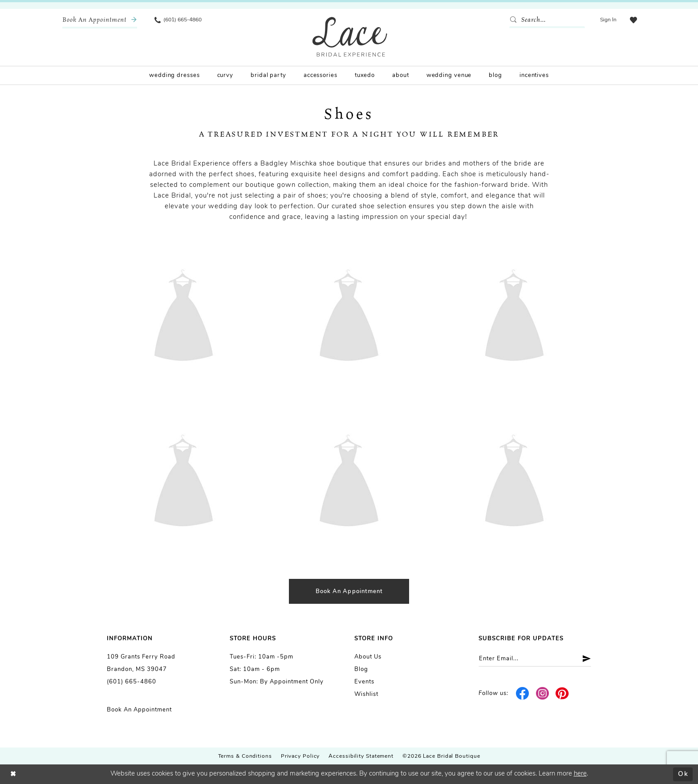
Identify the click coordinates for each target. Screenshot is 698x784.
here (580, 774)
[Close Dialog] (13, 774)
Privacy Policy (300, 756)
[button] (608, 20)
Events (364, 682)
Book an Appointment (139, 710)
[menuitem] (100, 20)
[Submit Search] (515, 20)
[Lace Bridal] (350, 37)
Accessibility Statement (361, 756)
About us (368, 657)
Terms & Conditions (245, 756)
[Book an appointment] (100, 20)
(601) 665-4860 (132, 682)
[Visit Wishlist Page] (633, 20)
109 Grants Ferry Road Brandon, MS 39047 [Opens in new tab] (141, 663)
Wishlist (366, 694)
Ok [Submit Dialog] (683, 774)
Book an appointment (349, 592)
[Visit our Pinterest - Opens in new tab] (562, 694)
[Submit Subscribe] (583, 659)
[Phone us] (178, 20)
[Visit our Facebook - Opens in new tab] (523, 694)
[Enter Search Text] (547, 20)
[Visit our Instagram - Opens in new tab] (542, 694)
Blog (361, 669)
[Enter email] (535, 659)
